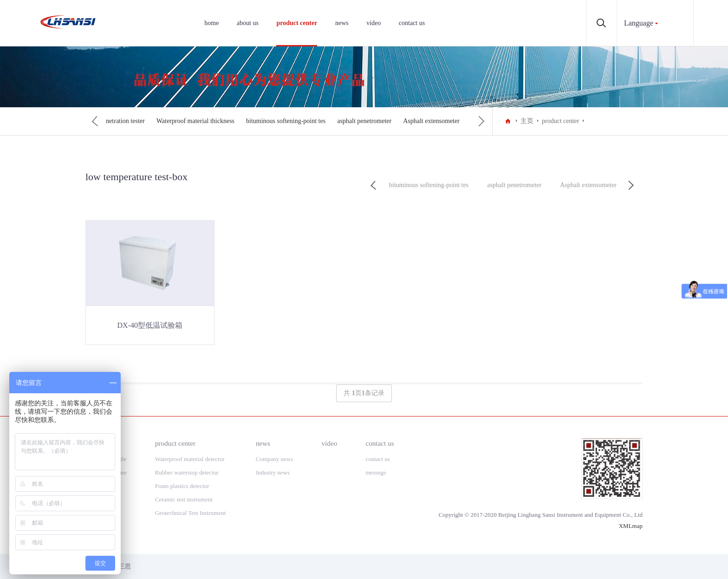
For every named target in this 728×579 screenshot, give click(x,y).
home (211, 23)
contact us (412, 23)
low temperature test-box (138, 121)
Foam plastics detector (182, 486)
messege (376, 472)
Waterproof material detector (190, 459)
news (342, 23)
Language (639, 23)
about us (248, 23)
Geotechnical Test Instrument (191, 513)
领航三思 (119, 566)
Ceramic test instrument (184, 499)
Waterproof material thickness (278, 121)
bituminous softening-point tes (368, 121)
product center (297, 23)
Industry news (273, 472)
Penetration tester (205, 121)
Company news (275, 459)
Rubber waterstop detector (187, 472)
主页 (527, 121)
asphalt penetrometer (447, 121)
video (374, 23)
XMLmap (631, 526)
